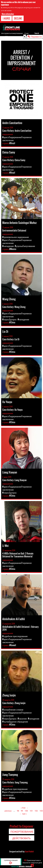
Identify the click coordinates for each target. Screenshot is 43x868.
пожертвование (17, 33)
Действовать (22, 838)
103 (41, 811)
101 (31, 811)
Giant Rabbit (29, 851)
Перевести (36, 36)
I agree (6, 18)
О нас (27, 33)
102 (36, 811)
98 (18, 811)
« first (23, 808)
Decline (18, 18)
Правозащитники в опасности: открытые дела (32, 861)
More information (8, 14)
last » (25, 814)
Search (37, 33)
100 (26, 811)
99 (22, 811)
